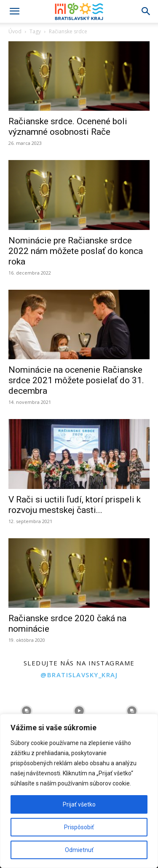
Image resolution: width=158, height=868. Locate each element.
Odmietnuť (79, 850)
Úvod (15, 31)
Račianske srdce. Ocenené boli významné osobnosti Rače (68, 127)
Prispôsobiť (79, 827)
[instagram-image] (26, 711)
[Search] (146, 11)
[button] (14, 11)
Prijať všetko (79, 804)
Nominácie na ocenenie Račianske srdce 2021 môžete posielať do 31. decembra (76, 380)
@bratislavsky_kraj (79, 675)
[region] (79, 791)
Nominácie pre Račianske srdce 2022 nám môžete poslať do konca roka (76, 251)
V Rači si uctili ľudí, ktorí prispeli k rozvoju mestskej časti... (75, 505)
